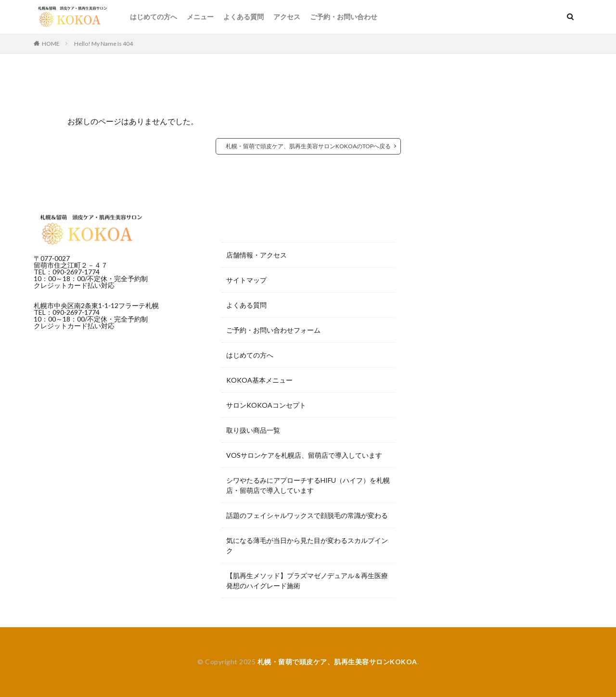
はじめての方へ (154, 17)
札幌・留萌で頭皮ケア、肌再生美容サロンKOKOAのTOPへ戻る (308, 146)
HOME (51, 44)
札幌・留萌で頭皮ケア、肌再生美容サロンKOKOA (337, 662)
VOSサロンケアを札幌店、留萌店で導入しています (304, 455)
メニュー (200, 17)
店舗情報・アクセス (257, 255)
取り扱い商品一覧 (253, 430)
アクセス (287, 17)
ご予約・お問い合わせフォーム (273, 330)
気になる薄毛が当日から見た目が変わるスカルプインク (307, 545)
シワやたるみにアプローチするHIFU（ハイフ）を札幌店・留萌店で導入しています (308, 485)
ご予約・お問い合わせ (344, 17)
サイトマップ (246, 280)
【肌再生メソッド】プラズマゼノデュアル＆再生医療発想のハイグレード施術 (307, 581)
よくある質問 (244, 17)
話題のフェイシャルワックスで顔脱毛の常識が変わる (307, 515)
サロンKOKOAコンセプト (266, 405)
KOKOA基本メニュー (259, 380)
